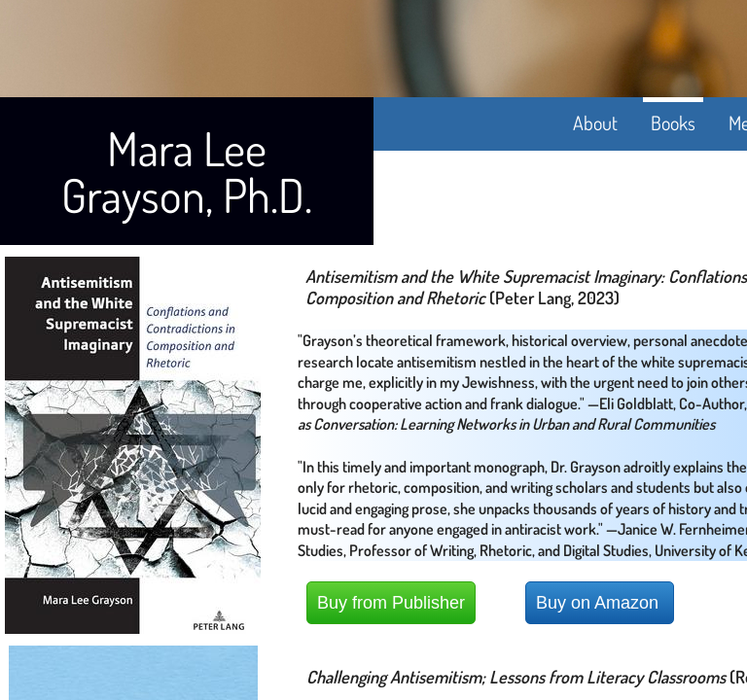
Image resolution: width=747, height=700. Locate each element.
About (595, 122)
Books (673, 122)
